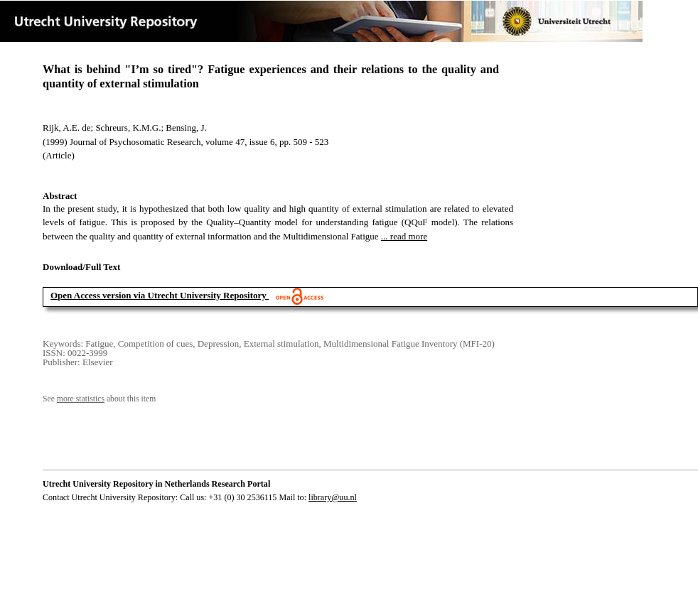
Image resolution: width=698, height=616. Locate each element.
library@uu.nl (333, 497)
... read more (404, 236)
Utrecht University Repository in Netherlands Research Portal (156, 484)
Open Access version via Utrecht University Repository (159, 295)
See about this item (99, 399)
